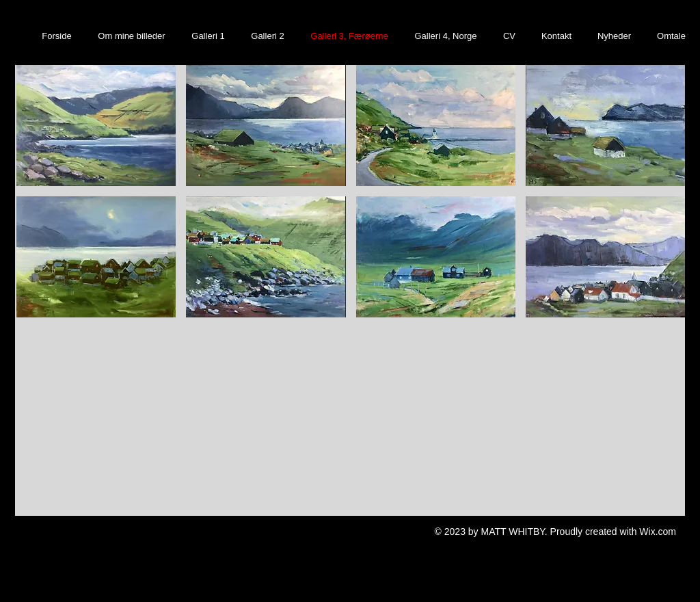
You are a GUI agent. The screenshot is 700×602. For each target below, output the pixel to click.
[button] (96, 126)
